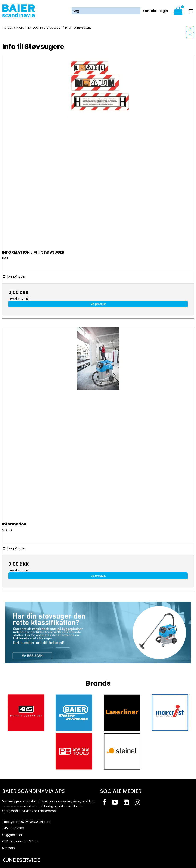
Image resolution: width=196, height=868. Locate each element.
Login (163, 11)
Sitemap (8, 848)
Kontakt (149, 11)
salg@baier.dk (12, 835)
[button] (190, 29)
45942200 (16, 828)
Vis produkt (98, 304)
